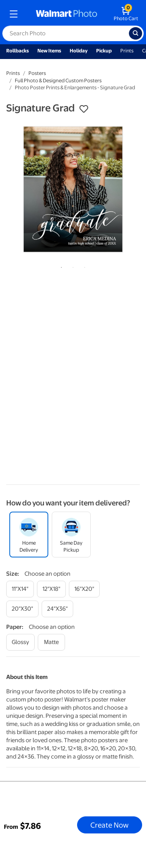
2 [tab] (72, 266)
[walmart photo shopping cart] (126, 14)
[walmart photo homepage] (67, 14)
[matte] (51, 642)
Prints (127, 51)
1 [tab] (60, 266)
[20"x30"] (22, 609)
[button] (84, 109)
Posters (37, 73)
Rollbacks (18, 51)
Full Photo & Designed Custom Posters (58, 81)
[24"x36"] (57, 609)
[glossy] (20, 642)
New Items (49, 51)
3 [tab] (83, 266)
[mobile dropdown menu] (14, 14)
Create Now (109, 825)
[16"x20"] (84, 589)
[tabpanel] (73, 189)
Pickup (104, 51)
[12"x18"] (51, 589)
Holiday (79, 51)
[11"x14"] (20, 589)
